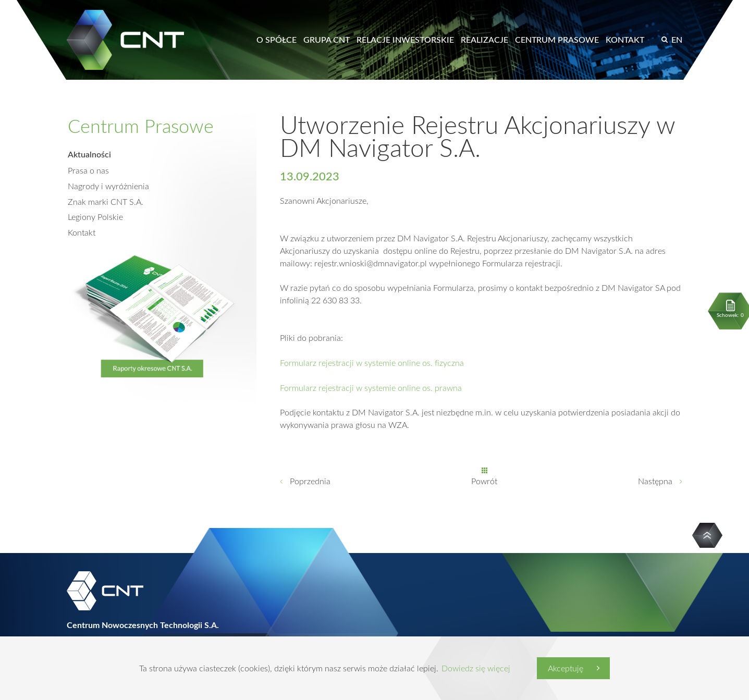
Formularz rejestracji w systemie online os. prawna (371, 388)
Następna (655, 482)
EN (677, 40)
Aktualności (89, 154)
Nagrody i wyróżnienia (108, 186)
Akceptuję (566, 668)
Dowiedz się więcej (476, 668)
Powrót (484, 482)
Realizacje (484, 40)
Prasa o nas (88, 170)
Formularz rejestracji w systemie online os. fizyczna (372, 363)
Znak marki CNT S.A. (106, 201)
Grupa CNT (327, 40)
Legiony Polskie (95, 217)
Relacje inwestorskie (405, 40)
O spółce (277, 40)
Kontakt (625, 40)
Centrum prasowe (557, 40)
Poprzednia (310, 482)
